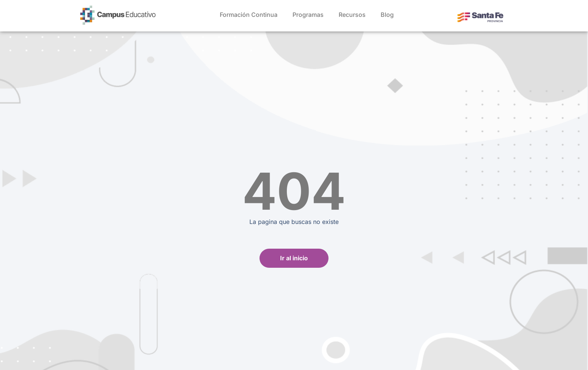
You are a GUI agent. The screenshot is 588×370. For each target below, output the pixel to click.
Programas (308, 15)
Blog (387, 15)
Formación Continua (249, 15)
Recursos (352, 15)
